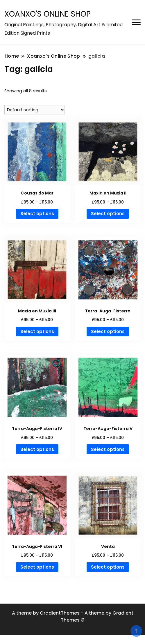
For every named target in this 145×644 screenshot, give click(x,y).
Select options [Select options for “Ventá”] (108, 567)
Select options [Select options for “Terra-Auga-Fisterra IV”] (37, 449)
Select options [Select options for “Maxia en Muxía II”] (108, 214)
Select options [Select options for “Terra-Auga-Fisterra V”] (108, 449)
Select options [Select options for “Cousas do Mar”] (37, 214)
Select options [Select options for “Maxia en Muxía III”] (37, 331)
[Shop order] (35, 110)
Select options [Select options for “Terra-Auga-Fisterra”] (108, 331)
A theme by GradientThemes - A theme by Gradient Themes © (73, 616)
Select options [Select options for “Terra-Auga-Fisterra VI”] (37, 567)
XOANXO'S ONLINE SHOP (48, 14)
